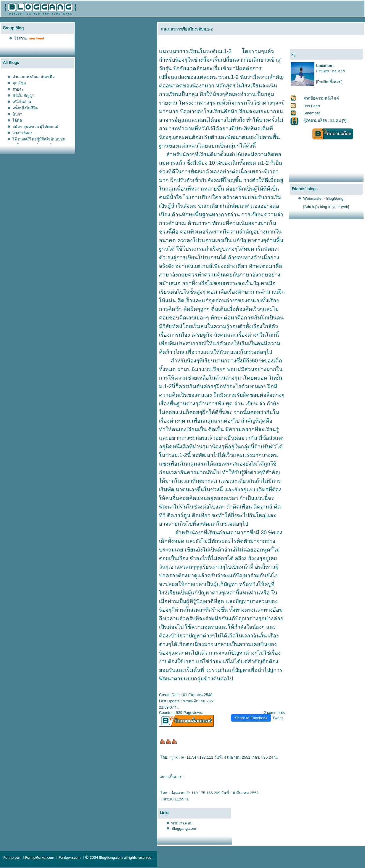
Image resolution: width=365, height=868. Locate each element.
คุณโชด (19, 83)
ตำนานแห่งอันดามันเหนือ (34, 77)
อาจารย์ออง (24, 133)
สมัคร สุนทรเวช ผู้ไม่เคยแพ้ (35, 127)
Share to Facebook (251, 718)
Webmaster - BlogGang (323, 198)
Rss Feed (312, 106)
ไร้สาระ (21, 38)
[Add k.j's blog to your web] (326, 207)
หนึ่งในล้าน (22, 102)
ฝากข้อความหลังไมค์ (321, 98)
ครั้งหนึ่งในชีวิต (25, 108)
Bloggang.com (184, 828)
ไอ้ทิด (17, 120)
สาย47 (18, 89)
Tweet (278, 718)
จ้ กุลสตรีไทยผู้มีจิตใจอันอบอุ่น (39, 139)
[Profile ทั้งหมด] (329, 82)
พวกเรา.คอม (182, 823)
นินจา (17, 114)
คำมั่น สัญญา (24, 96)
